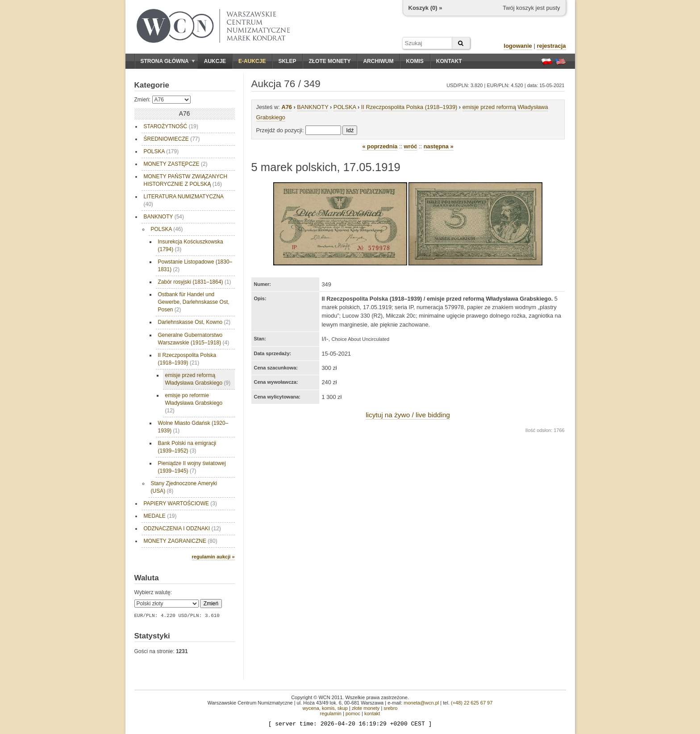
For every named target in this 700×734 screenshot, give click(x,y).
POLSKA (161, 151)
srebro (390, 708)
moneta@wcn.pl (421, 703)
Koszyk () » (425, 8)
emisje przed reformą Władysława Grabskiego (198, 379)
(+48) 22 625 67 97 (472, 703)
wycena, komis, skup (325, 708)
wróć (411, 146)
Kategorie (152, 85)
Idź (350, 130)
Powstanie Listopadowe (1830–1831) (195, 266)
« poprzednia (380, 146)
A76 (286, 107)
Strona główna (168, 61)
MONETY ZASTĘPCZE (176, 164)
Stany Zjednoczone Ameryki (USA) (184, 487)
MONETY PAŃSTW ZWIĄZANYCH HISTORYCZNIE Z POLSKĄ (186, 180)
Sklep (287, 61)
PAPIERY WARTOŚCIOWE (180, 503)
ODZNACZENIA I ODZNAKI (182, 528)
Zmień (211, 604)
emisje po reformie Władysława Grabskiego (194, 403)
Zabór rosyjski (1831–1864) (195, 282)
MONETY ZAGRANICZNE (181, 541)
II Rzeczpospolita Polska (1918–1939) (187, 359)
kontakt (372, 713)
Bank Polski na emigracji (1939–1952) (187, 447)
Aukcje (215, 61)
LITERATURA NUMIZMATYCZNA (184, 200)
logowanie (518, 46)
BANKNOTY (164, 217)
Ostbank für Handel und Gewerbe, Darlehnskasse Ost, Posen (194, 302)
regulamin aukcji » (213, 557)
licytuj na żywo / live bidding (408, 415)
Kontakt (449, 61)
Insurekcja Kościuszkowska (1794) (191, 245)
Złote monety (329, 61)
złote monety (366, 708)
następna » (439, 146)
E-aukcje (252, 61)
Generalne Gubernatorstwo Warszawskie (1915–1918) (194, 339)
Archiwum (378, 61)
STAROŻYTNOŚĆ (171, 126)
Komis (415, 61)
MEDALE (160, 516)
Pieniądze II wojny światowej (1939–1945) (192, 467)
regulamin (331, 713)
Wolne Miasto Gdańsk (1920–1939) (193, 427)
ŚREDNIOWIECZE (172, 139)
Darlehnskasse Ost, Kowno (194, 322)
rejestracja (551, 46)
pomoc (353, 713)
